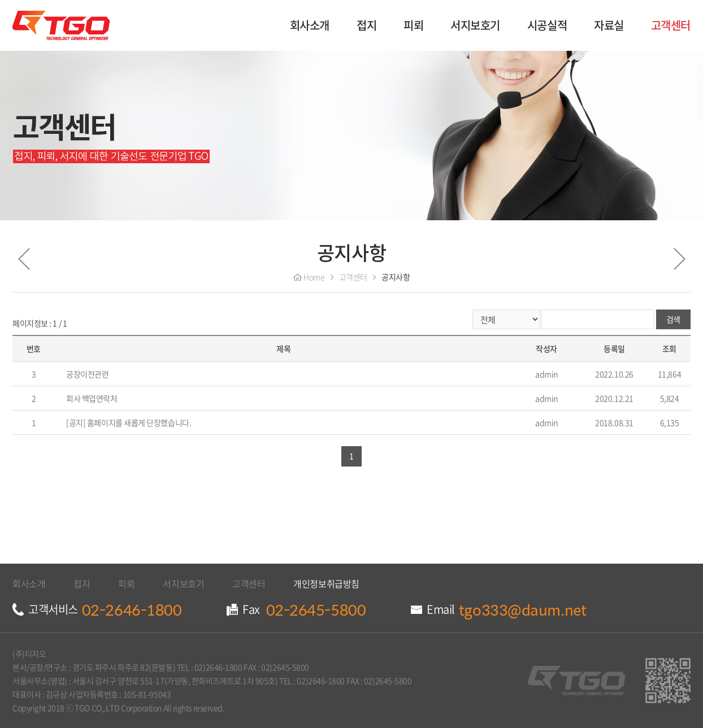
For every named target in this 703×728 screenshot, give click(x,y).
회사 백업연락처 (92, 398)
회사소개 (310, 25)
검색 (673, 319)
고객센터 (671, 25)
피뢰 (413, 25)
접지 (366, 25)
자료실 (609, 25)
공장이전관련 (87, 374)
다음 (679, 259)
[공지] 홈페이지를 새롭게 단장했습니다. (129, 422)
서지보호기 (475, 25)
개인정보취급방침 (326, 583)
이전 (24, 259)
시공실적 (547, 25)
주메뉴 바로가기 (0, 0)
